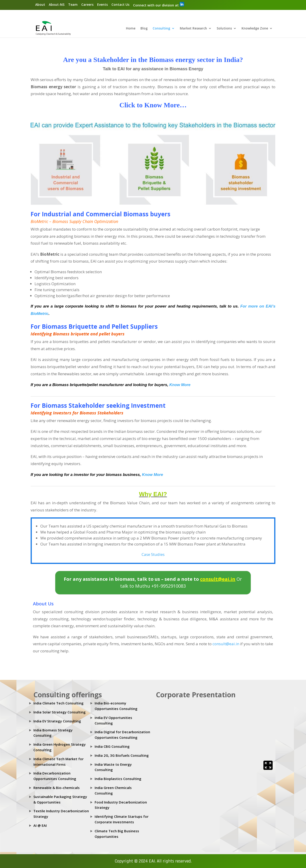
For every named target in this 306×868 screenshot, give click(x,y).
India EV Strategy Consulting (57, 721)
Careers (87, 4)
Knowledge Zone (255, 29)
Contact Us (120, 4)
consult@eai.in (226, 644)
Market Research (193, 29)
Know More (180, 385)
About (40, 4)
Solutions (224, 29)
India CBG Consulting (112, 746)
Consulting (161, 29)
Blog (144, 29)
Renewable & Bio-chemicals (57, 788)
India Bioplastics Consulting (118, 779)
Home (131, 29)
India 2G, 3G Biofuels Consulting (122, 755)
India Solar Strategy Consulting (60, 712)
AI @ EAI (40, 825)
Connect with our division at (159, 5)
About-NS (57, 4)
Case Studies (153, 554)
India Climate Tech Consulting (58, 703)
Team (73, 4)
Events (102, 4)
